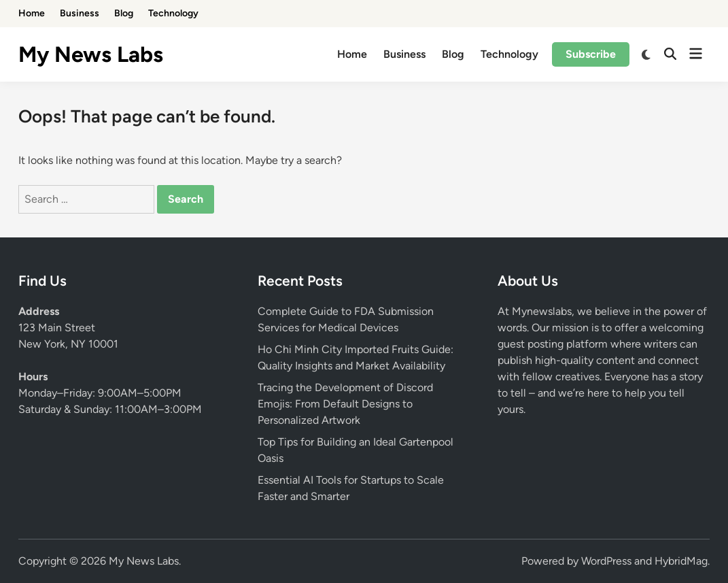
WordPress (606, 561)
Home (32, 13)
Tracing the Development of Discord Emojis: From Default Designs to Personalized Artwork (345, 404)
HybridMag (681, 561)
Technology (173, 13)
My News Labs (91, 54)
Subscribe (591, 54)
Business (80, 13)
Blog (124, 13)
